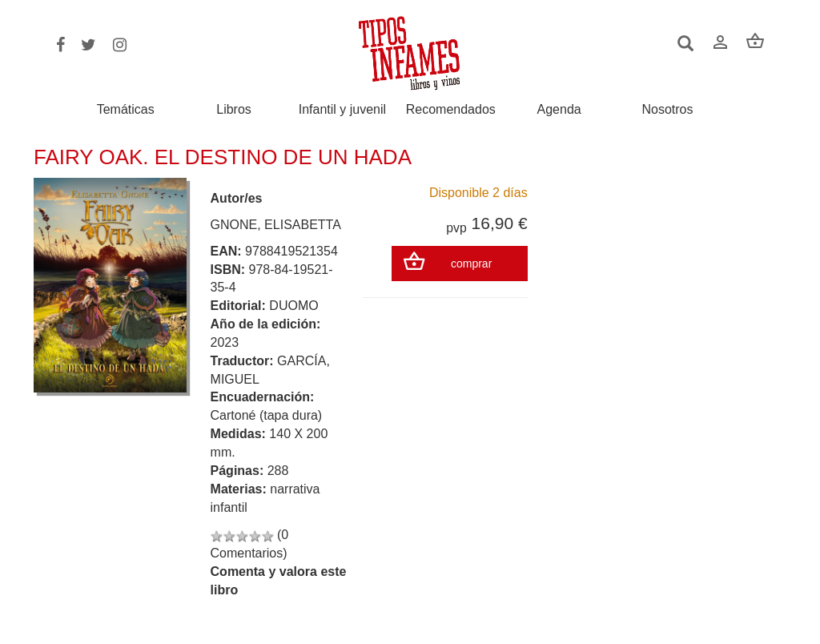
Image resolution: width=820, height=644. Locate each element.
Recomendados (451, 110)
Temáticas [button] (126, 109)
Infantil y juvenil (342, 110)
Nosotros (667, 110)
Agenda (559, 110)
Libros (234, 110)
